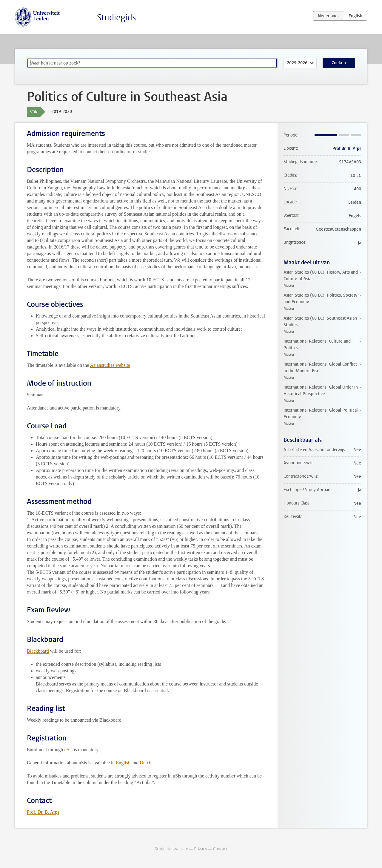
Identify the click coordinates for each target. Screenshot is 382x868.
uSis (68, 750)
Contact (220, 849)
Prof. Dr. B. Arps (43, 812)
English (123, 763)
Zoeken (339, 63)
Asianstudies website (110, 365)
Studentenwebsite (171, 849)
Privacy (201, 849)
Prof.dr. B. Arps (347, 149)
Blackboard (38, 651)
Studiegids (117, 17)
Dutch (145, 763)
